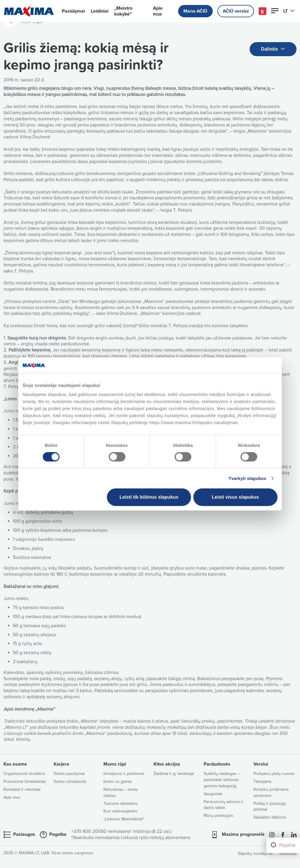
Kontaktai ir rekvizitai (22, 789)
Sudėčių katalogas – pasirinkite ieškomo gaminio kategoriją (222, 780)
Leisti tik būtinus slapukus (149, 497)
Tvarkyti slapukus (247, 478)
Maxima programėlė (243, 834)
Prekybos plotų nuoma (274, 774)
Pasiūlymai (73, 11)
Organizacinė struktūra (24, 774)
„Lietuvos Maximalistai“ (124, 819)
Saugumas (213, 794)
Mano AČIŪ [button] (195, 11)
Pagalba (287, 845)
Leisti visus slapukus (235, 497)
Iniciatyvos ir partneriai (124, 774)
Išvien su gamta (117, 782)
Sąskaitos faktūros (270, 817)
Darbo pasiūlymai (69, 774)
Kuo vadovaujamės (120, 811)
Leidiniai (100, 11)
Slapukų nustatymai (255, 854)
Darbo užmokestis (70, 782)
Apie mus (158, 11)
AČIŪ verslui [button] (236, 11)
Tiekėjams (262, 782)
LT (289, 11)
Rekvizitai (288, 854)
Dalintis (273, 49)
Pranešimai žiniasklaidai (25, 782)
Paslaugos (24, 834)
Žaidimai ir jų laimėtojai (174, 774)
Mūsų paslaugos (218, 815)
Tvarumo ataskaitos (121, 803)
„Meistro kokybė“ (123, 11)
